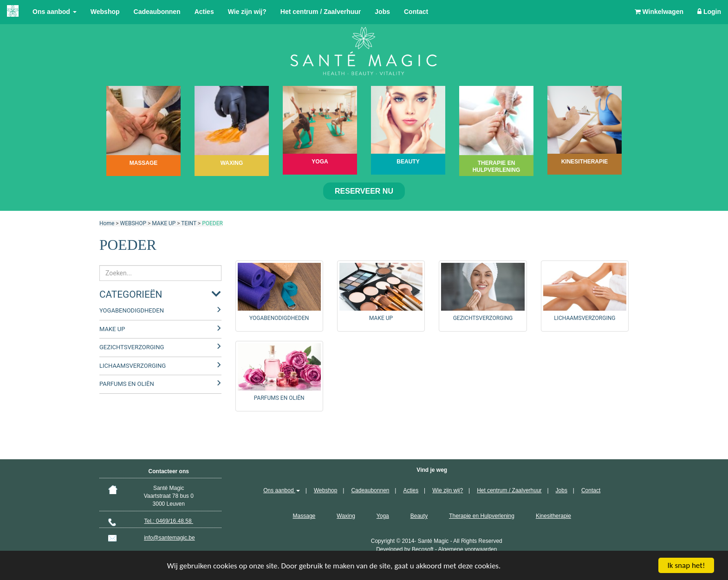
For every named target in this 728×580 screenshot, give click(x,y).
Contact (416, 12)
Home (107, 223)
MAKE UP (164, 223)
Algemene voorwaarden (468, 549)
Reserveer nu (364, 191)
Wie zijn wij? (247, 12)
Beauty (419, 516)
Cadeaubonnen (157, 12)
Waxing (346, 516)
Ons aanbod (55, 12)
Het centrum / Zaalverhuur (321, 12)
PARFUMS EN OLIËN (127, 384)
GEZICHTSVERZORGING (132, 347)
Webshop (105, 12)
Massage (304, 516)
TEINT (189, 223)
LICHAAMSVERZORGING (133, 366)
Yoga (383, 516)
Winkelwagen (659, 12)
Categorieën (131, 294)
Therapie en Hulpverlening (482, 516)
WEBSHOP (133, 223)
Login (709, 12)
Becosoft (423, 549)
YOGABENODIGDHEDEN (132, 310)
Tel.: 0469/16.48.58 (169, 521)
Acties (204, 12)
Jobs (382, 12)
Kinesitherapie (553, 516)
